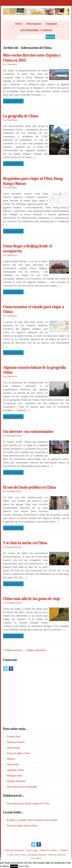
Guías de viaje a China (18, 753)
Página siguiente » (37, 650)
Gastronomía (13, 748)
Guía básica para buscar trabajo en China (28, 804)
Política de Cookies (48, 850)
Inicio (19, 24)
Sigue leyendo (13, 101)
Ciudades (51, 24)
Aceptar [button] (14, 866)
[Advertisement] (32, 699)
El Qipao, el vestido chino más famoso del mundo (32, 820)
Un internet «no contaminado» (29, 431)
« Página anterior (13, 650)
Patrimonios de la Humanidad (22, 787)
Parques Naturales (16, 781)
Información (34, 24)
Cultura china (14, 737)
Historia (11, 759)
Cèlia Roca (12, 64)
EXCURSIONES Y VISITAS (36, 30)
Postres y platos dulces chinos (22, 826)
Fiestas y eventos (16, 742)
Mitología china (14, 776)
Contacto (64, 850)
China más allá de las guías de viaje (32, 599)
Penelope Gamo (14, 436)
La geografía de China (21, 116)
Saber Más (23, 866)
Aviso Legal (32, 850)
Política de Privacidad (14, 850)
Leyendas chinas (15, 770)
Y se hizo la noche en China (25, 543)
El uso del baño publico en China (30, 487)
